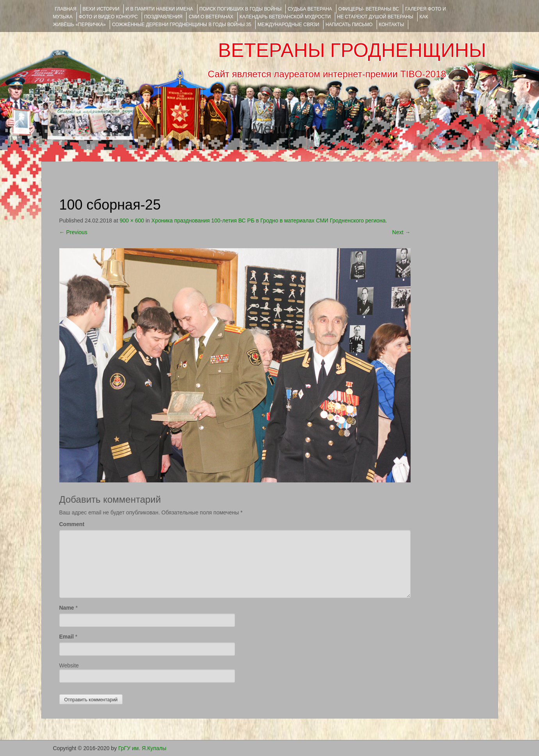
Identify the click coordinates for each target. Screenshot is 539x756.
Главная (66, 9)
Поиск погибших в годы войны (241, 9)
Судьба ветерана (310, 9)
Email (67, 637)
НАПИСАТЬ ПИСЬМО (349, 25)
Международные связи (288, 25)
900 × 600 (132, 221)
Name (67, 608)
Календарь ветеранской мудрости (285, 17)
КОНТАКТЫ (392, 25)
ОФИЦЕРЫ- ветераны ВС (369, 9)
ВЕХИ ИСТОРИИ (101, 9)
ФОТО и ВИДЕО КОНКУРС (108, 17)
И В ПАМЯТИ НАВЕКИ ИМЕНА (159, 9)
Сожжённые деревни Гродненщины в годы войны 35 (182, 25)
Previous (73, 232)
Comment (72, 524)
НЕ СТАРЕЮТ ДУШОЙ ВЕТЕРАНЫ (375, 17)
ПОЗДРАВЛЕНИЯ (163, 17)
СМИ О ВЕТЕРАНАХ (211, 17)
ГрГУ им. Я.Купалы (142, 748)
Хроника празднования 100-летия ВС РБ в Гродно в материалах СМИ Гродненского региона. (269, 221)
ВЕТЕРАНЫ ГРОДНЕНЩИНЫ (352, 50)
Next (401, 232)
